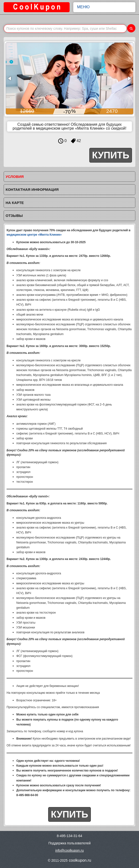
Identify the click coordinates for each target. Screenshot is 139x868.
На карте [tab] (15, 203)
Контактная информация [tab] (32, 189)
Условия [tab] (15, 177)
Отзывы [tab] (14, 216)
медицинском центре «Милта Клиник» (34, 235)
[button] (10, 78)
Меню (104, 7)
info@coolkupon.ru (69, 850)
